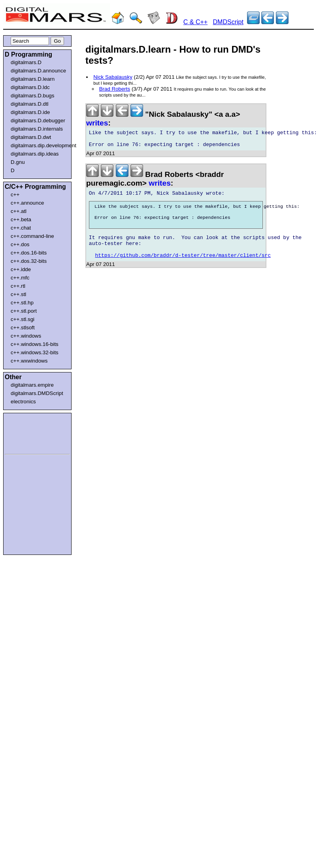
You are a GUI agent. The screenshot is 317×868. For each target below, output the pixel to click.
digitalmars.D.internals (37, 129)
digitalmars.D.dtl (30, 104)
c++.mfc (20, 278)
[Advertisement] (28, 432)
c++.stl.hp (22, 303)
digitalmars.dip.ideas (35, 154)
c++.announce (27, 203)
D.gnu (18, 162)
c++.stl (18, 294)
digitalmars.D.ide (30, 112)
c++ (15, 195)
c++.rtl (18, 286)
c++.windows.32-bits (35, 352)
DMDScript (228, 22)
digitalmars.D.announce (38, 71)
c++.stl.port (24, 311)
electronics (23, 402)
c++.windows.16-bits (35, 344)
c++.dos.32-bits (29, 261)
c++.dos (20, 244)
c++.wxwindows (29, 361)
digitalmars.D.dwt (31, 137)
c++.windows (26, 336)
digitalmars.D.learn (33, 79)
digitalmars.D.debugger (38, 121)
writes (97, 123)
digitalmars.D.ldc (30, 87)
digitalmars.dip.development (39, 145)
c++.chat (21, 228)
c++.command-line (32, 236)
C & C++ (195, 22)
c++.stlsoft (23, 328)
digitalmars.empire (32, 385)
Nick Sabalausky (113, 77)
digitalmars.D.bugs (32, 96)
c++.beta (21, 219)
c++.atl (19, 211)
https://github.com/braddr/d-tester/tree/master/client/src (183, 269)
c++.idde (21, 269)
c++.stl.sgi (23, 319)
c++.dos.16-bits (29, 253)
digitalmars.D (26, 62)
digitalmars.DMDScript (37, 393)
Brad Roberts (115, 89)
